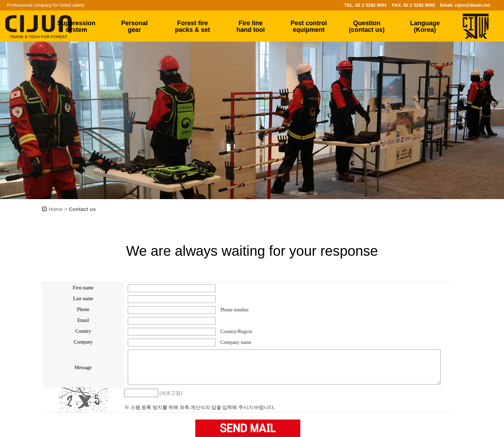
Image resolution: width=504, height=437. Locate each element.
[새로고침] (171, 393)
